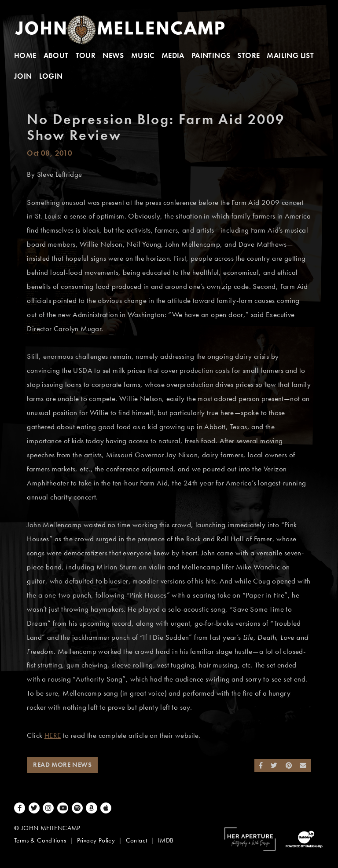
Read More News (62, 765)
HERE (53, 735)
